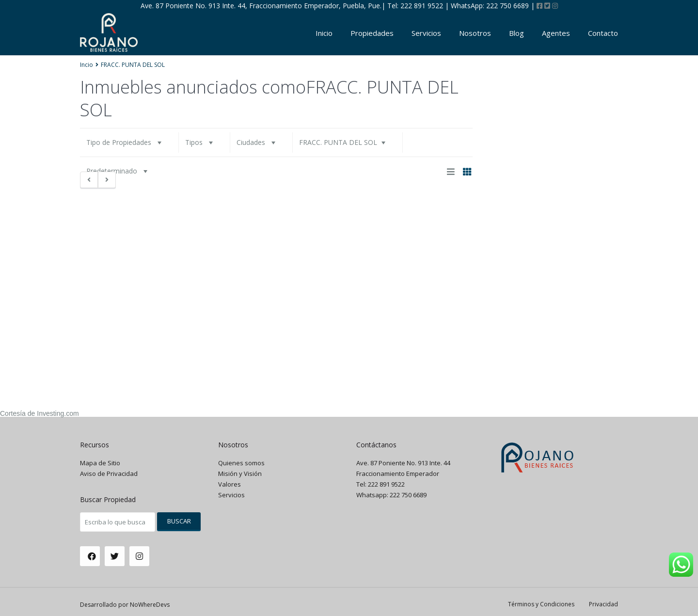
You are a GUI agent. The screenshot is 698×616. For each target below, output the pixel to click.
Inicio (324, 33)
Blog (516, 33)
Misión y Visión (240, 474)
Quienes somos (241, 463)
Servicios (426, 33)
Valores (230, 484)
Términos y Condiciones (541, 604)
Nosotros (475, 33)
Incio (87, 65)
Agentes (556, 33)
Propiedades (372, 33)
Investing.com (58, 413)
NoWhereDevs (150, 605)
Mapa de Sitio (100, 463)
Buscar (179, 521)
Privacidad (603, 604)
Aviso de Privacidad (109, 474)
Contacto (603, 33)
